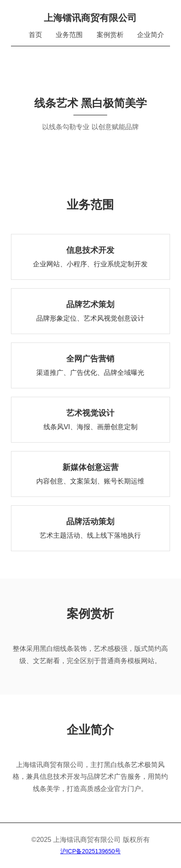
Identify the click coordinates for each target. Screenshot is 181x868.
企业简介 (151, 35)
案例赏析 (110, 35)
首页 (35, 35)
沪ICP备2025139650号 (90, 851)
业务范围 (69, 35)
